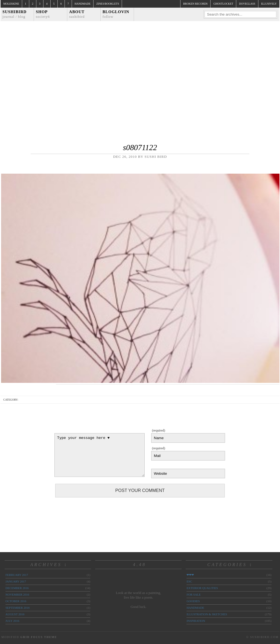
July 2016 (12, 621)
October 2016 (16, 601)
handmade (195, 608)
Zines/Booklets (108, 4)
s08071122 (140, 147)
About (77, 14)
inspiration (196, 621)
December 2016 (17, 588)
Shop (43, 14)
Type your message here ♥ (100, 455)
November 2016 (17, 595)
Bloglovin (116, 14)
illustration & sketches (207, 614)
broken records (196, 4)
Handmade (83, 4)
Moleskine (11, 4)
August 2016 (15, 614)
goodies (193, 601)
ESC (189, 581)
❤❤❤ (190, 575)
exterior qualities (202, 588)
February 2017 (17, 575)
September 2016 (17, 608)
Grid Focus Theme (39, 637)
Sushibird (14, 14)
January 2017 (16, 581)
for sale (194, 595)
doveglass (247, 4)
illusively (269, 4)
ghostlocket (223, 4)
